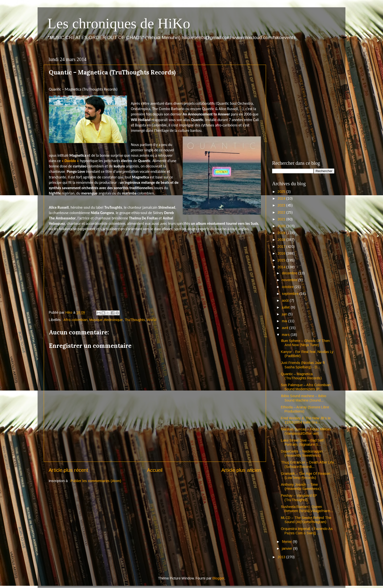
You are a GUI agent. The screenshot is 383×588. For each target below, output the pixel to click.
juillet (286, 307)
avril (286, 328)
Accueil (155, 470)
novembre (290, 280)
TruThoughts (135, 320)
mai (285, 321)
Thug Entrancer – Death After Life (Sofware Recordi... (307, 464)
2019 (282, 233)
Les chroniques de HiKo (119, 23)
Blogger (218, 578)
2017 (282, 247)
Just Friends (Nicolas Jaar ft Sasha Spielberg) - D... (303, 365)
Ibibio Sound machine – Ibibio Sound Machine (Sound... (304, 398)
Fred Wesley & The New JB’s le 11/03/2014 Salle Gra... (306, 420)
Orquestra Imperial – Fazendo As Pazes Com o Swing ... (307, 531)
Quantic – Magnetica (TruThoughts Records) (301, 376)
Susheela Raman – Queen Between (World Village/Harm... (307, 509)
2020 (282, 226)
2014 (282, 267)
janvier (287, 548)
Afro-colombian (75, 320)
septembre (291, 294)
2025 (282, 192)
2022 (282, 212)
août (286, 300)
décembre (290, 273)
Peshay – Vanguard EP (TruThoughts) (299, 498)
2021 (282, 219)
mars (286, 335)
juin (285, 314)
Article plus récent (68, 470)
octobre (288, 287)
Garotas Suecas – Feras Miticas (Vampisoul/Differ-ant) (306, 431)
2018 (282, 240)
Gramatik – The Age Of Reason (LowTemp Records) (306, 476)
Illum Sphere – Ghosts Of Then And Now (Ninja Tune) (305, 343)
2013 (282, 557)
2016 (282, 253)
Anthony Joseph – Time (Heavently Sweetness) (301, 487)
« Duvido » (70, 161)
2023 (282, 205)
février (287, 542)
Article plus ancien (241, 470)
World (152, 320)
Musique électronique (106, 320)
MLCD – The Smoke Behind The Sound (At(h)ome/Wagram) (306, 520)
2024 (282, 198)
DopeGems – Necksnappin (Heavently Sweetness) (302, 453)
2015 (282, 260)
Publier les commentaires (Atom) (96, 481)
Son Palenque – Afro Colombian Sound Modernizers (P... (306, 387)
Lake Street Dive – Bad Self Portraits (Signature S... (302, 442)
